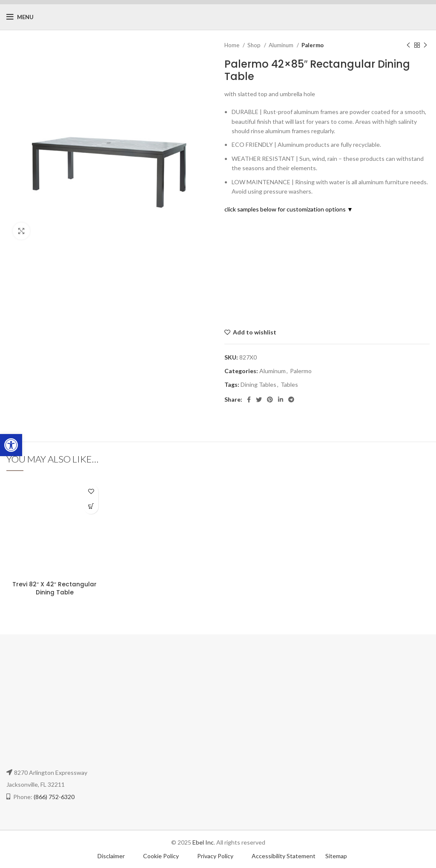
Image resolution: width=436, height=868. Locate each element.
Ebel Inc (203, 842)
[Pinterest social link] (270, 400)
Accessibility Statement (284, 856)
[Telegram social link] (291, 400)
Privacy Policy (216, 856)
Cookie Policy (162, 856)
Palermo (313, 45)
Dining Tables (258, 384)
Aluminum (282, 45)
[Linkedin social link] (281, 400)
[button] (11, 445)
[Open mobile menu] (20, 17)
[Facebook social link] (249, 400)
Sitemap (336, 856)
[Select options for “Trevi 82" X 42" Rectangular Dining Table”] (91, 507)
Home (232, 45)
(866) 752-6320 (54, 797)
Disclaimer (111, 856)
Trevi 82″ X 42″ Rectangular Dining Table (54, 588)
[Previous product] (408, 46)
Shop (255, 45)
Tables (289, 384)
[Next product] (425, 46)
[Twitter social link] (259, 400)
